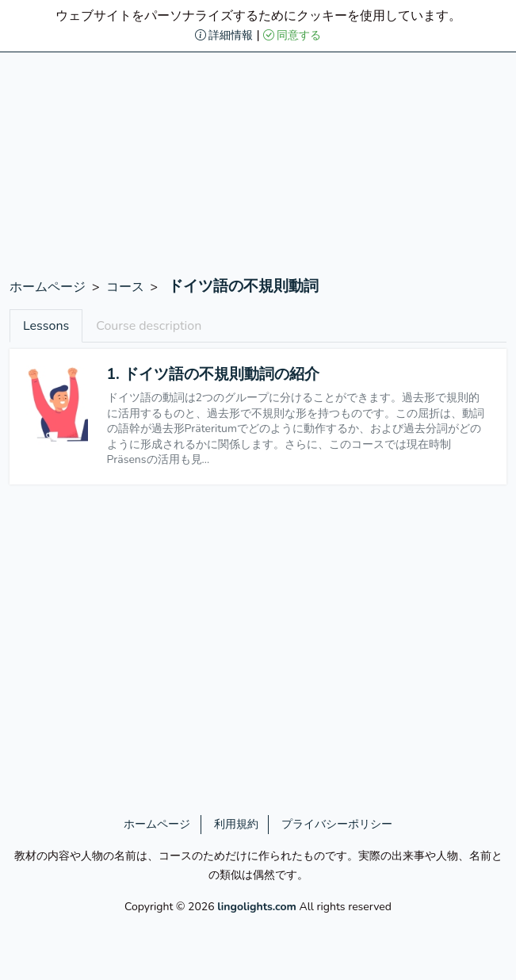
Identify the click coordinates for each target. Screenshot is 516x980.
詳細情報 (224, 35)
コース (125, 287)
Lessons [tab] (46, 326)
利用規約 (236, 824)
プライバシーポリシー (337, 824)
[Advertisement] (258, 167)
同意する (292, 35)
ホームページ (48, 287)
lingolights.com (257, 907)
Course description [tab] (149, 326)
